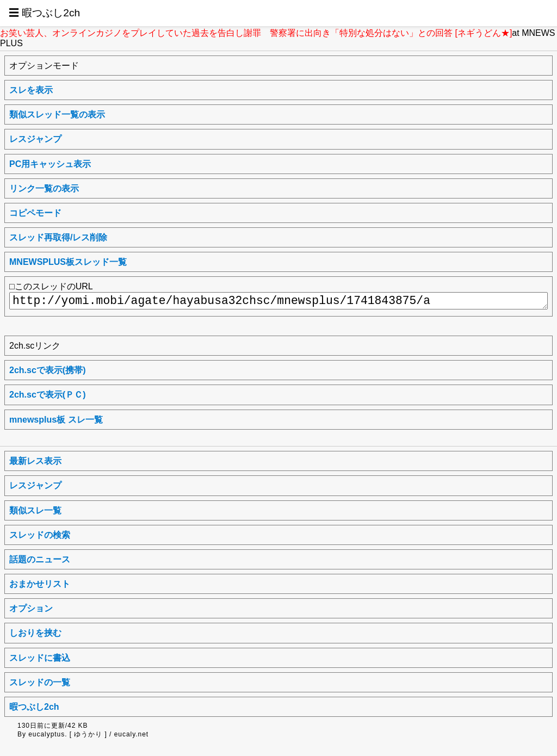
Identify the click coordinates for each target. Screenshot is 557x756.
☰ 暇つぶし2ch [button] (44, 13)
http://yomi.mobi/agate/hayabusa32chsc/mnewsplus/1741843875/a (278, 301)
